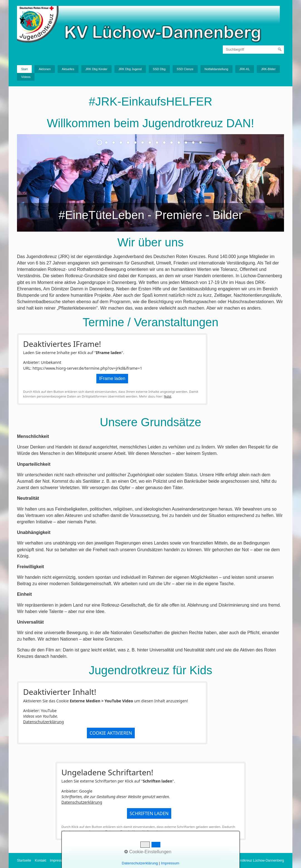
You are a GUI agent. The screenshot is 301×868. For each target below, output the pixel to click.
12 (179, 143)
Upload (129, 860)
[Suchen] (280, 50)
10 (164, 143)
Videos (26, 77)
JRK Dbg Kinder (96, 69)
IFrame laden (112, 378)
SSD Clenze (185, 69)
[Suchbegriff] (253, 50)
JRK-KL (245, 69)
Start (24, 69)
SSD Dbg (159, 69)
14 (193, 143)
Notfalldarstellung (216, 69)
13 (186, 143)
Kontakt (41, 860)
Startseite (24, 860)
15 (200, 143)
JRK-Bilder (268, 69)
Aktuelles (68, 69)
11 (172, 143)
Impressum (58, 860)
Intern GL (113, 860)
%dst (168, 396)
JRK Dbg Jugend (130, 69)
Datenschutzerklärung (43, 722)
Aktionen (45, 69)
